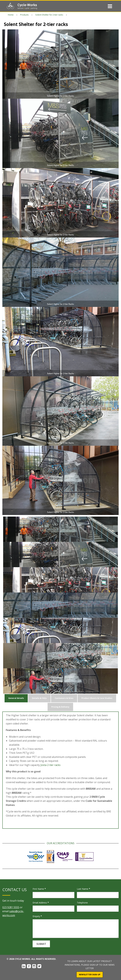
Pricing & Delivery (60, 707)
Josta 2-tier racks (50, 765)
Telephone (82, 903)
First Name (39, 889)
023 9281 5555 (11, 907)
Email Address (41, 903)
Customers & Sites (64, 698)
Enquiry (37, 916)
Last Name (84, 889)
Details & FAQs (39, 698)
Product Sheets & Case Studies (97, 698)
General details (16, 698)
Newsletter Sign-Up (90, 975)
